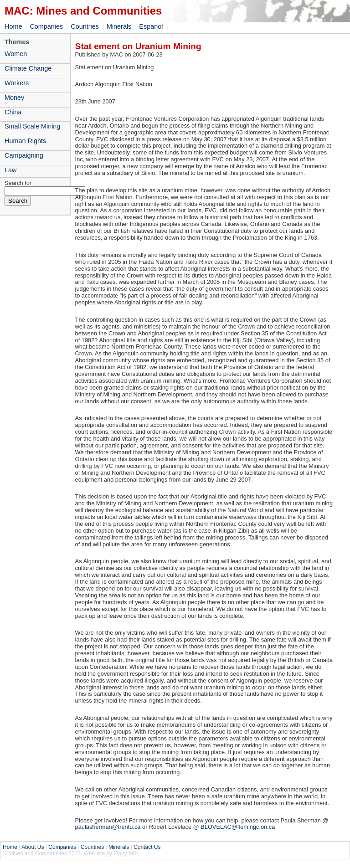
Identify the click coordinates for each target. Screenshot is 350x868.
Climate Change (28, 68)
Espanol (151, 26)
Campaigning (24, 155)
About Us (33, 847)
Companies (46, 26)
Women (16, 54)
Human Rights (25, 141)
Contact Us (147, 847)
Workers (17, 83)
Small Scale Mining (32, 126)
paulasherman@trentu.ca (108, 827)
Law (10, 170)
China (13, 112)
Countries (85, 26)
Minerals (119, 26)
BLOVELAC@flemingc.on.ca (238, 827)
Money (14, 98)
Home (13, 26)
